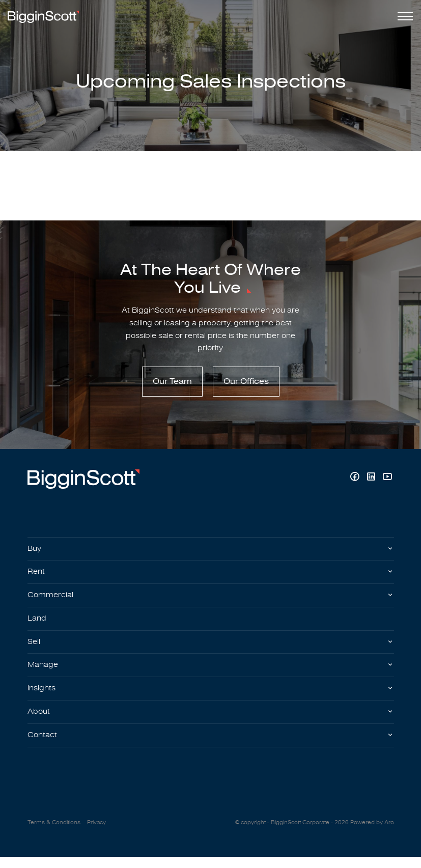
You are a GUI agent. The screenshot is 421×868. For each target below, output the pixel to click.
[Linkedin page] (372, 481)
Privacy (96, 834)
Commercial (51, 601)
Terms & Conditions (54, 834)
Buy (35, 552)
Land (37, 625)
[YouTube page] (387, 481)
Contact (43, 745)
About (39, 721)
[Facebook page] (356, 481)
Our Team (172, 385)
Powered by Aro (372, 834)
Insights (43, 697)
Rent (37, 577)
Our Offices (246, 385)
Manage (44, 673)
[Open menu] (403, 16)
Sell (34, 649)
